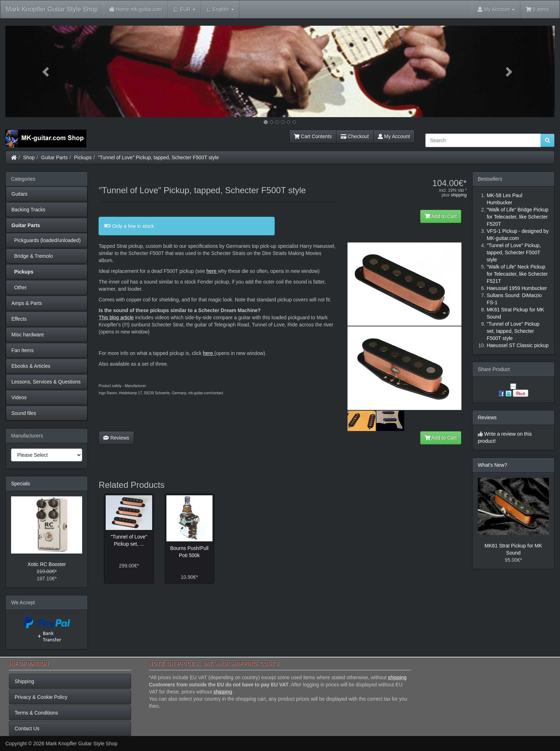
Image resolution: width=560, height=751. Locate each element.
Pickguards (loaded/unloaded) (46, 240)
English (220, 9)
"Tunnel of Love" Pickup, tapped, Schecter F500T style (158, 157)
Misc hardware (28, 335)
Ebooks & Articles (31, 366)
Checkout (355, 136)
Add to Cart (441, 216)
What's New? (492, 465)
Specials (21, 484)
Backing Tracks (28, 210)
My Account (394, 136)
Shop (29, 157)
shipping (459, 195)
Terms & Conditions (36, 713)
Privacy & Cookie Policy (41, 697)
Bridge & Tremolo (32, 256)
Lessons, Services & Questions (46, 382)
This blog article (116, 317)
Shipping (24, 681)
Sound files (24, 413)
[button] (47, 71)
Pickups (83, 157)
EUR (184, 9)
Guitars (19, 194)
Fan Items (22, 350)
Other (19, 287)
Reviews (116, 438)
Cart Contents (313, 136)
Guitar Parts (54, 157)
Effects (19, 319)
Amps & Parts (27, 303)
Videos (19, 397)
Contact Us (27, 729)
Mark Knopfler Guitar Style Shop (52, 9)
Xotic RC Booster (47, 564)
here (211, 271)
